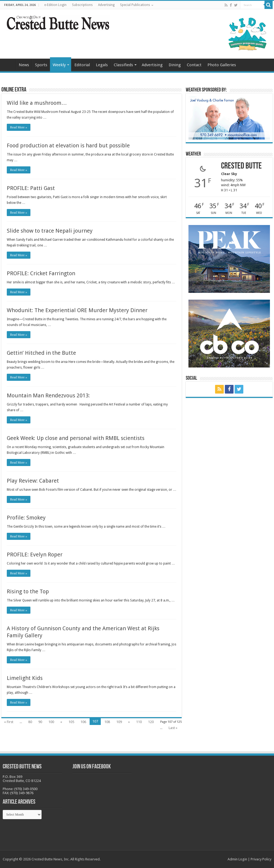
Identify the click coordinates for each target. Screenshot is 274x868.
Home (8, 64)
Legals (102, 65)
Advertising (106, 5)
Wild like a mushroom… (37, 103)
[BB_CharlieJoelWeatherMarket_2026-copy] (229, 117)
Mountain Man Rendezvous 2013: (48, 395)
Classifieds (123, 65)
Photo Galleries (222, 65)
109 (119, 722)
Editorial (82, 65)
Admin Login (237, 859)
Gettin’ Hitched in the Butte (41, 353)
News (24, 65)
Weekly (59, 65)
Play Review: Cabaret (33, 481)
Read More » (19, 127)
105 (71, 722)
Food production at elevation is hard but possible (68, 145)
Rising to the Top (28, 591)
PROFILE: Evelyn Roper (35, 555)
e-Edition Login (55, 5)
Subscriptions (82, 5)
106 (83, 722)
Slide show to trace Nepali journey (50, 231)
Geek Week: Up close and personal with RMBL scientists (76, 438)
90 (40, 722)
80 (30, 722)
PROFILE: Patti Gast (31, 188)
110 (139, 722)
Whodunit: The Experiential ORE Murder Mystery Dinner (77, 310)
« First (9, 722)
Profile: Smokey (26, 518)
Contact (194, 65)
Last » (173, 728)
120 (151, 722)
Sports (41, 65)
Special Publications (135, 5)
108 (107, 722)
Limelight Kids (25, 678)
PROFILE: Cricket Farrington (41, 273)
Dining (175, 65)
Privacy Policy (261, 859)
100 (51, 722)
